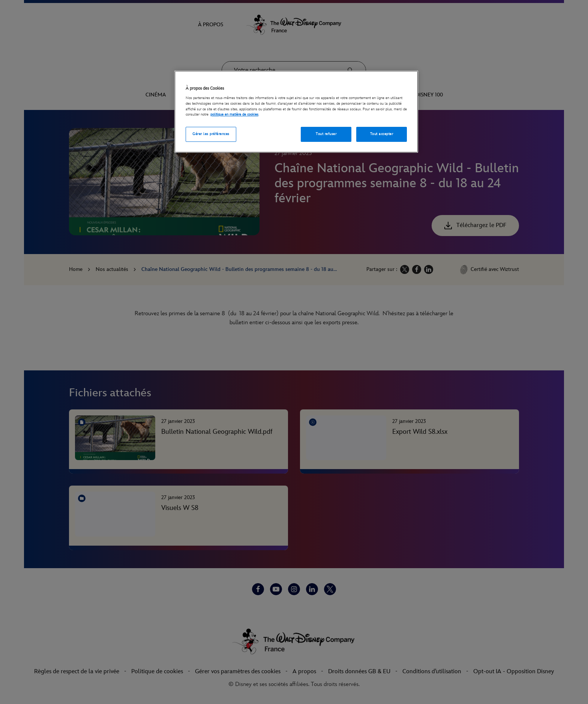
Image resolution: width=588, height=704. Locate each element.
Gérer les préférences (211, 134)
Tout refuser (326, 134)
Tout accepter (382, 134)
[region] (296, 112)
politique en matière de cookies (234, 114)
